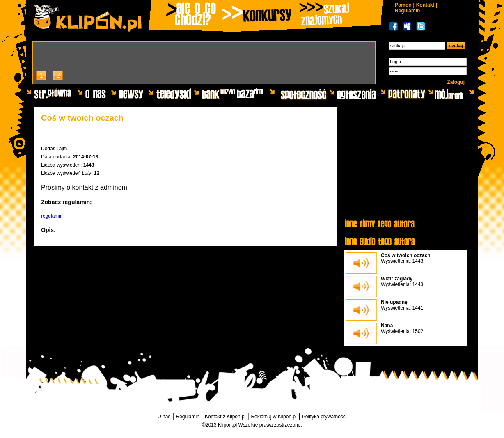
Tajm (62, 149)
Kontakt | (427, 5)
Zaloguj (456, 82)
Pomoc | (404, 5)
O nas (164, 417)
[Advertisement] (405, 163)
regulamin (52, 216)
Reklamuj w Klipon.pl (274, 417)
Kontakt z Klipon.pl (225, 417)
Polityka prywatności (324, 417)
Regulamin (407, 11)
